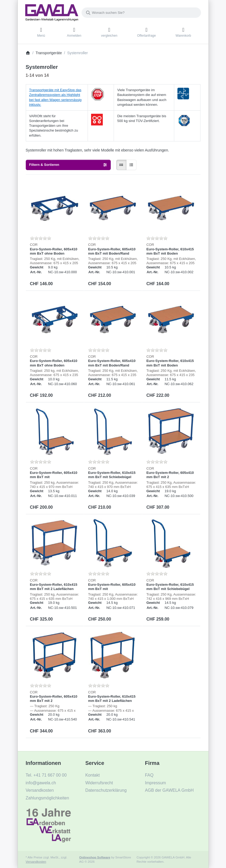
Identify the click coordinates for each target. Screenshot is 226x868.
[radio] (121, 165)
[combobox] (141, 13)
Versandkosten (36, 861)
